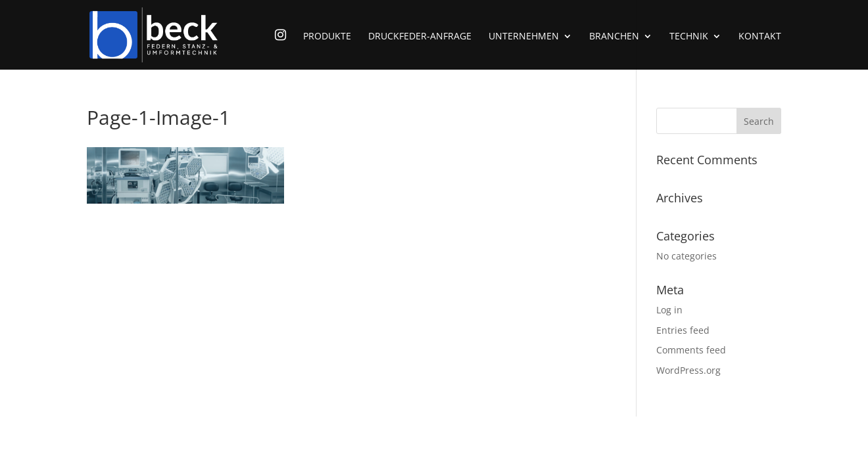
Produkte (327, 37)
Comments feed (691, 350)
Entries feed (683, 330)
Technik (689, 37)
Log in (669, 310)
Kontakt (760, 37)
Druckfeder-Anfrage (420, 37)
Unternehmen (524, 37)
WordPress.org (688, 370)
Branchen (614, 37)
